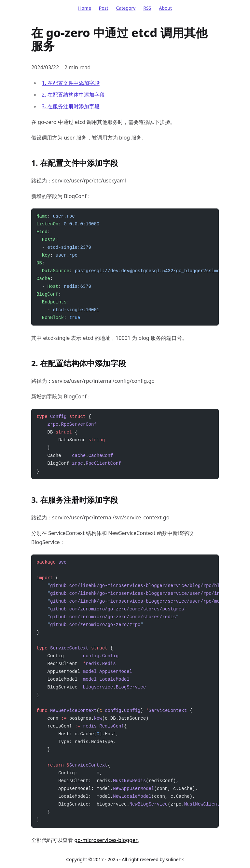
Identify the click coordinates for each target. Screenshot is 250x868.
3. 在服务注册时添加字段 (71, 106)
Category (126, 8)
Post (104, 8)
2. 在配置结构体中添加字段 (73, 95)
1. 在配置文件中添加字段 (71, 83)
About (165, 8)
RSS (147, 8)
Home (85, 8)
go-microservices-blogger (106, 840)
